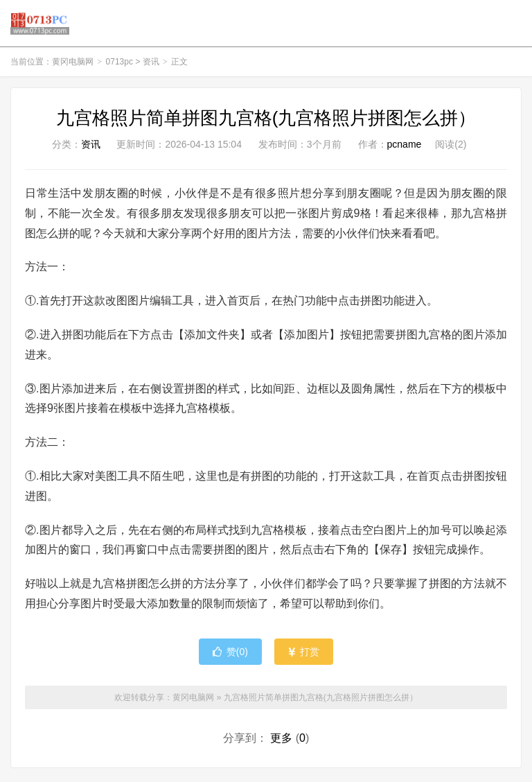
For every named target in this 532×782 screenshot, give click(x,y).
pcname (405, 148)
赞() (230, 655)
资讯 (151, 65)
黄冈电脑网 (40, 25)
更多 (281, 741)
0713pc (119, 65)
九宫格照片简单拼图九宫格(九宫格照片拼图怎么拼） (266, 121)
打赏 (304, 655)
